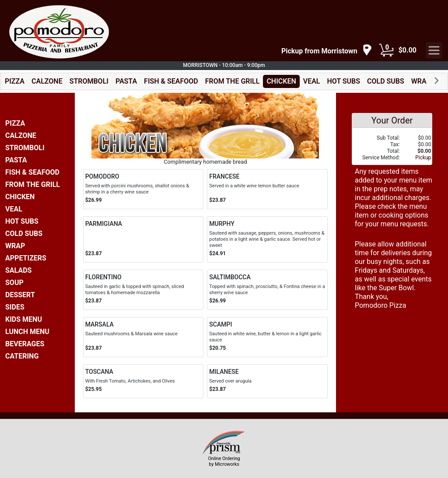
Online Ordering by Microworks (224, 461)
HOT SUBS (344, 81)
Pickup (423, 158)
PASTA (126, 81)
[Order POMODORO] (143, 189)
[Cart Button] (386, 50)
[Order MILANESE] (267, 381)
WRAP (421, 81)
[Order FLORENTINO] (143, 290)
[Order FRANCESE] (267, 189)
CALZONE (47, 81)
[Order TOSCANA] (143, 381)
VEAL (312, 81)
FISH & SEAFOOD (171, 81)
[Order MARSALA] (143, 337)
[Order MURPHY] (267, 239)
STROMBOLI (89, 81)
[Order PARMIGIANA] (143, 239)
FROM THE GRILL (233, 81)
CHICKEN (281, 81)
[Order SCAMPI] (267, 337)
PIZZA (15, 81)
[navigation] (327, 51)
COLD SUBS (386, 81)
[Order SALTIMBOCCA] (267, 290)
